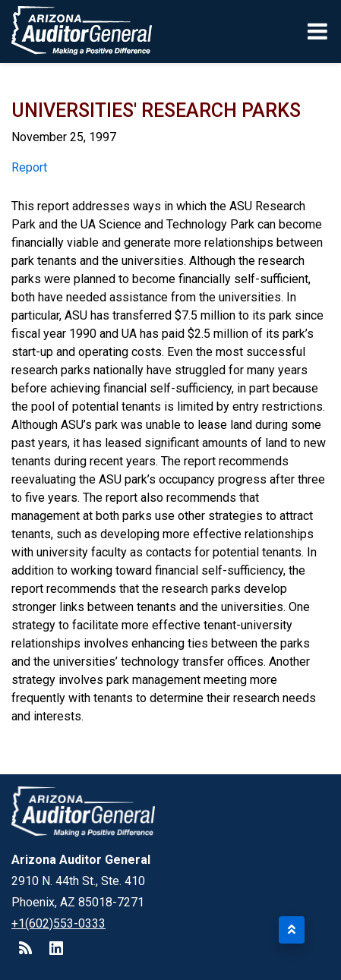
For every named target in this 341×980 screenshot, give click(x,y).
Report (29, 167)
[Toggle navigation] (319, 31)
